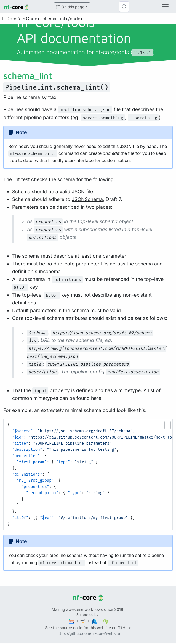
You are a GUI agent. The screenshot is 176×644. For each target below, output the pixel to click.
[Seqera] (72, 621)
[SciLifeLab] (106, 621)
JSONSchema (87, 199)
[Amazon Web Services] (83, 621)
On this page (70, 7)
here (96, 398)
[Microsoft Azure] (95, 621)
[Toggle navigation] (165, 7)
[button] (168, 425)
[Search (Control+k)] (124, 7)
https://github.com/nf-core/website (88, 633)
